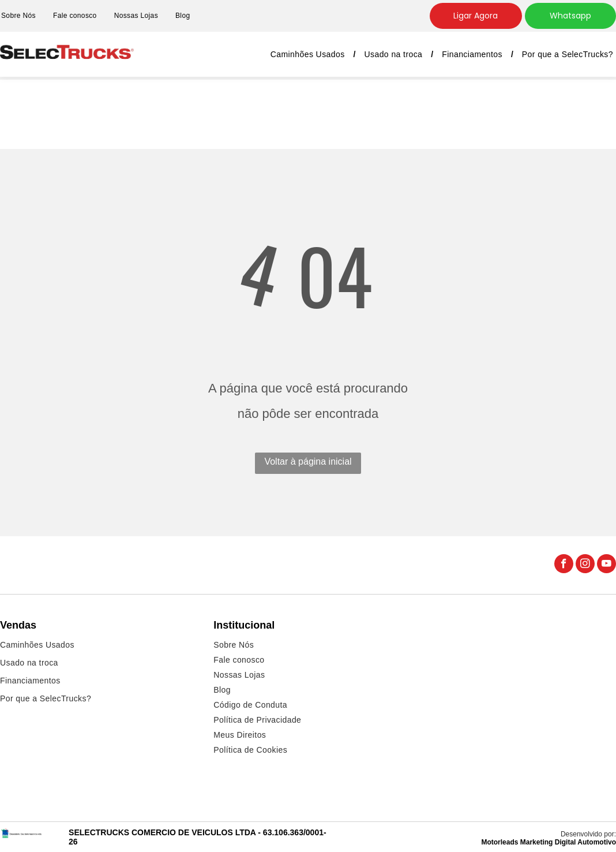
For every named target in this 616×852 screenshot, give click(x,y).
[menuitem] (75, 16)
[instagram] (585, 565)
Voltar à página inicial (308, 461)
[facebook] (564, 565)
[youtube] (606, 565)
